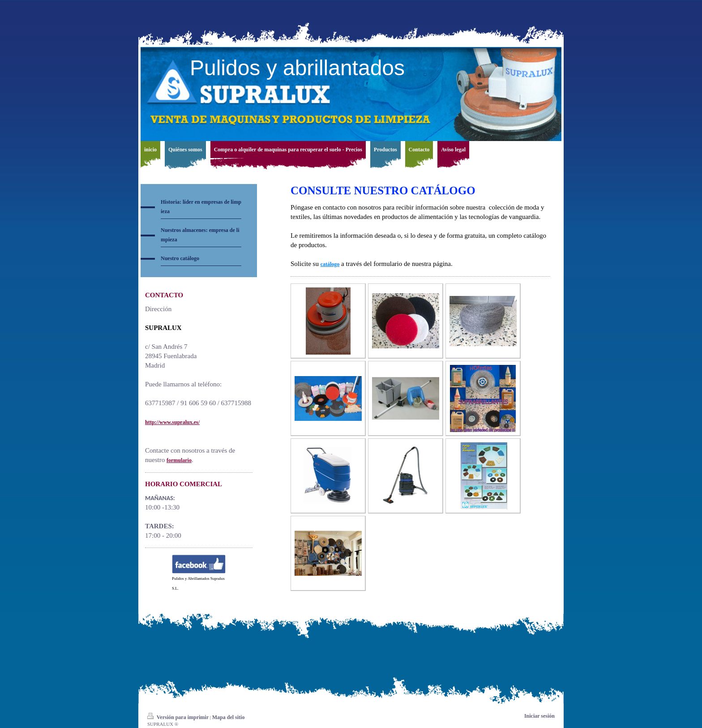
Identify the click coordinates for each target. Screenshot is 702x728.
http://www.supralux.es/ (172, 422)
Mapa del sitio (229, 717)
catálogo (330, 264)
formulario (179, 460)
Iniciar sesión (539, 716)
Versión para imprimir (179, 717)
